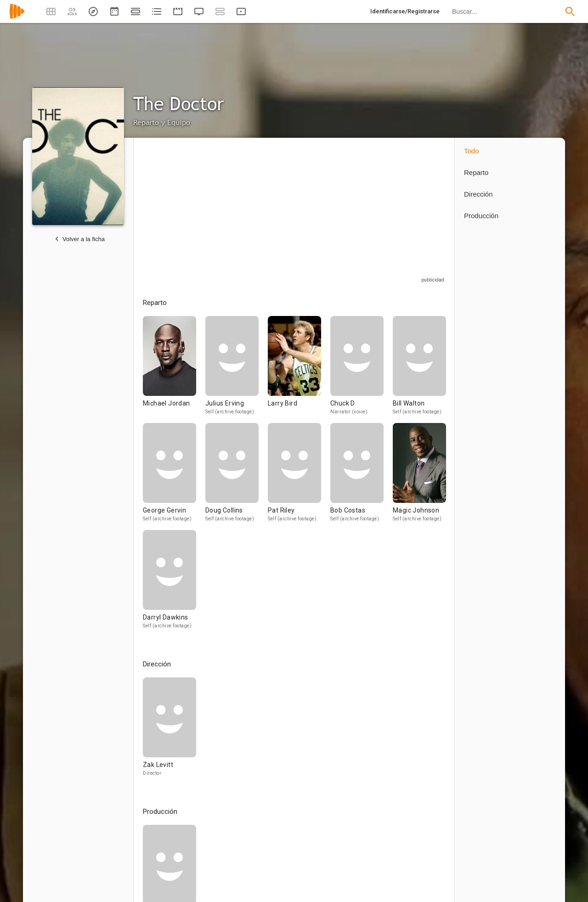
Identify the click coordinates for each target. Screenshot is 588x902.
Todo (472, 151)
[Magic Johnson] (419, 476)
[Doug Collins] (237, 476)
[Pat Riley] (299, 476)
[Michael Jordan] (174, 369)
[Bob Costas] (362, 476)
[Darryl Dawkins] (170, 583)
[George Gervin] (174, 476)
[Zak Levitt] (170, 731)
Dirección (478, 194)
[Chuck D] (362, 369)
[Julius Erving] (237, 369)
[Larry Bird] (299, 369)
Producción (481, 216)
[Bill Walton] (419, 369)
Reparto (476, 172)
